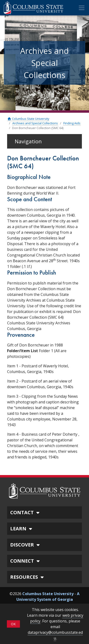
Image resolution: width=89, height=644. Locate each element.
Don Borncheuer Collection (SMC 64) (38, 128)
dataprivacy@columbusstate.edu (55, 635)
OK (13, 624)
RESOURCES (28, 577)
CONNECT (26, 561)
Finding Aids (72, 123)
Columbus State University (28, 119)
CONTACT (26, 512)
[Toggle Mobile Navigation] (82, 8)
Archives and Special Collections (35, 123)
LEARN (22, 529)
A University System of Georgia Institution (48, 599)
